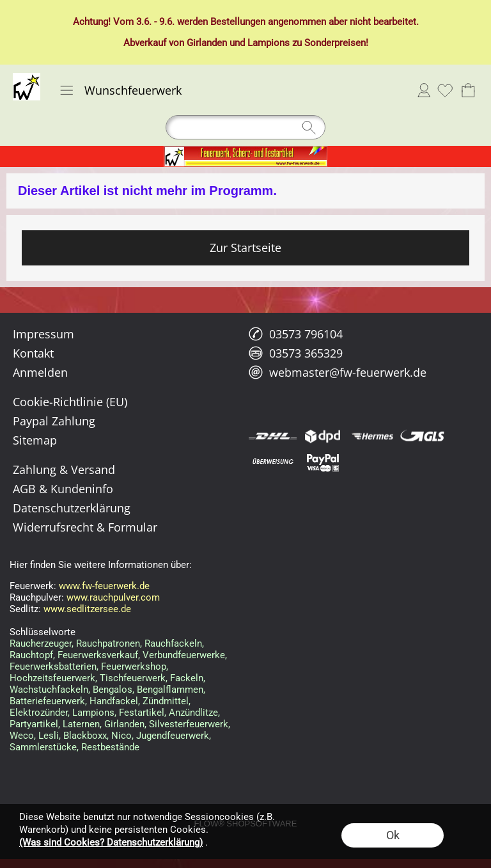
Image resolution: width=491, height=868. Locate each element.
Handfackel (114, 701)
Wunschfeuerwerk (133, 90)
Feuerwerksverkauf (98, 655)
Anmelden (424, 90)
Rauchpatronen (108, 643)
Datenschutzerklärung (72, 508)
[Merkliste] (445, 90)
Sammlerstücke (43, 747)
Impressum (43, 334)
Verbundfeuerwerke (184, 655)
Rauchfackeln (173, 643)
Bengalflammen (170, 690)
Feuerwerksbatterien (53, 667)
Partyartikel (34, 724)
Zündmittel (166, 701)
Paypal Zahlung (54, 421)
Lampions (269, 43)
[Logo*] (27, 78)
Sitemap (35, 440)
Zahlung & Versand (64, 470)
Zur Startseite (245, 248)
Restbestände (110, 747)
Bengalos (113, 690)
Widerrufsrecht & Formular (85, 527)
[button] (66, 90)
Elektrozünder (39, 713)
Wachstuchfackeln (49, 690)
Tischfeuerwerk (133, 678)
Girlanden (207, 43)
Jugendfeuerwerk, (174, 736)
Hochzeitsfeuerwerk (52, 678)
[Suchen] (245, 127)
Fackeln (187, 678)
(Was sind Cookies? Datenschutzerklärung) (111, 842)
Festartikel (142, 713)
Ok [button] (393, 835)
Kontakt (33, 353)
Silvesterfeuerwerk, (190, 724)
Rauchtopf (31, 655)
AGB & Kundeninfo (63, 489)
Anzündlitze (193, 713)
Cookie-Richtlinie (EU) (70, 402)
